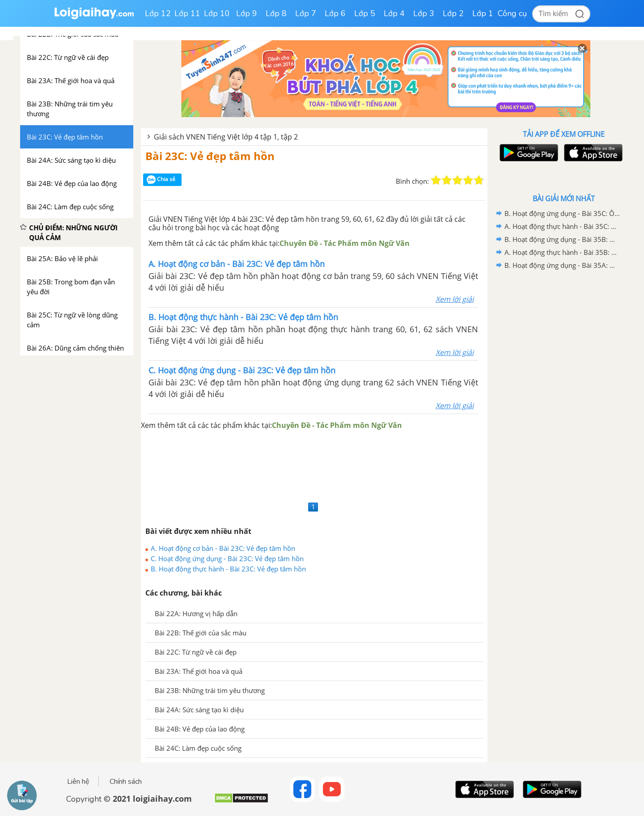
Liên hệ (78, 782)
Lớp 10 (217, 13)
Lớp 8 (276, 13)
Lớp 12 (158, 13)
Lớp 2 (453, 13)
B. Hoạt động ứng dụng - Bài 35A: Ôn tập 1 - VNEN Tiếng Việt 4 (562, 265)
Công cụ (512, 13)
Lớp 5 (365, 13)
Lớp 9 (247, 13)
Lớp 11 (187, 13)
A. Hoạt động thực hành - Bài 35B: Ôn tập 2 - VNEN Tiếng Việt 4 (562, 252)
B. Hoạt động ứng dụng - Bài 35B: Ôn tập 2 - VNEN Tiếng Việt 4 (562, 239)
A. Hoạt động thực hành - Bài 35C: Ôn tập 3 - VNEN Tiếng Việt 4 (562, 226)
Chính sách (126, 782)
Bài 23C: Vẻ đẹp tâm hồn (210, 156)
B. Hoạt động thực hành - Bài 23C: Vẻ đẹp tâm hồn (228, 569)
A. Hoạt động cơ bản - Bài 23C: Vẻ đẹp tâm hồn (223, 548)
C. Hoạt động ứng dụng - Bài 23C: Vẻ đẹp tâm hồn (227, 558)
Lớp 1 (483, 13)
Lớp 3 (424, 13)
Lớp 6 (335, 13)
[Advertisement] (314, 465)
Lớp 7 (306, 13)
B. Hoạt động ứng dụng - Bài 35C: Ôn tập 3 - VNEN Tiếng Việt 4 (562, 213)
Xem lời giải (455, 299)
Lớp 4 (394, 13)
